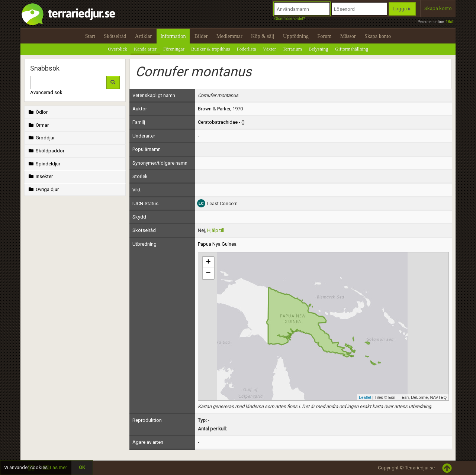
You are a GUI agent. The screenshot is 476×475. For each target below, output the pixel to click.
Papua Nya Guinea (217, 244)
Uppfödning (296, 36)
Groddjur (41, 138)
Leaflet (365, 397)
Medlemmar (229, 36)
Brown (205, 109)
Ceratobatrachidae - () (221, 122)
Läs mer (58, 467)
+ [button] (208, 262)
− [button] (208, 274)
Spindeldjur (44, 164)
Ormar (38, 125)
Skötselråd (115, 36)
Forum (324, 36)
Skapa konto (438, 8)
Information (173, 36)
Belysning (319, 49)
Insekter (40, 176)
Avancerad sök (46, 92)
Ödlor (37, 112)
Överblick (118, 49)
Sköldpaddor (46, 151)
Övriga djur (43, 189)
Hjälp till (216, 230)
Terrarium (292, 49)
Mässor (348, 36)
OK (82, 467)
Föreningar (174, 49)
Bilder (201, 36)
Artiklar (143, 36)
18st (449, 22)
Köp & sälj (263, 36)
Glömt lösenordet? (289, 19)
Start (90, 36)
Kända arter (145, 49)
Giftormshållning (352, 49)
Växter (269, 49)
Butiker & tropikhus (211, 49)
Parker (224, 109)
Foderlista (247, 49)
